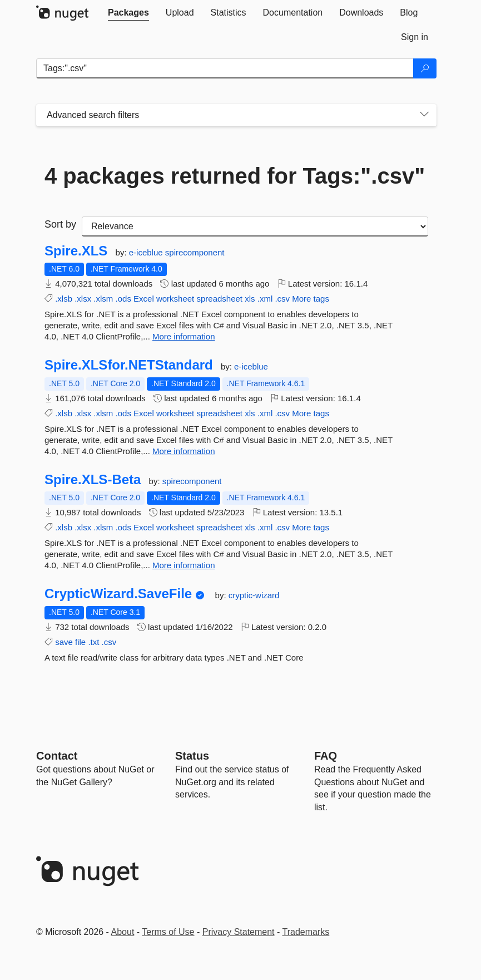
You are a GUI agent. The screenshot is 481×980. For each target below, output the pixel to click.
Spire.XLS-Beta (93, 480)
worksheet (175, 299)
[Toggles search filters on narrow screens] (424, 115)
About (123, 932)
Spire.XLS (76, 251)
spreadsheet (219, 299)
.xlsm (103, 299)
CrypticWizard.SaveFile (118, 594)
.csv (282, 299)
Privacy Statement (239, 932)
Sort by (60, 224)
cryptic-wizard (254, 595)
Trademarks (306, 932)
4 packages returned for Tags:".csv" (235, 176)
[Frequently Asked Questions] (326, 756)
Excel (144, 299)
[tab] (128, 13)
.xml (265, 299)
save (64, 642)
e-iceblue (147, 252)
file (80, 642)
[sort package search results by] (255, 226)
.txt (93, 642)
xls (250, 299)
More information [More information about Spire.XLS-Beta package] (184, 565)
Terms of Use (168, 932)
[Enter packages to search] (225, 68)
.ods (123, 299)
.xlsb (64, 299)
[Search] (425, 68)
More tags (311, 299)
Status (192, 756)
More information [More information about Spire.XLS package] (184, 336)
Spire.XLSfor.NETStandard (129, 365)
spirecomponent (195, 252)
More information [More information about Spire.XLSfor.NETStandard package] (184, 451)
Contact (57, 756)
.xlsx (83, 299)
